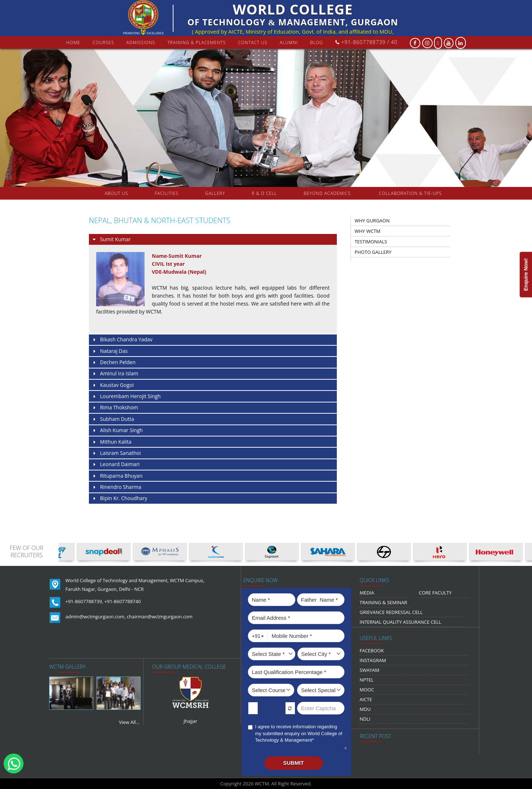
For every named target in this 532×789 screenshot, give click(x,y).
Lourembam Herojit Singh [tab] (126, 396)
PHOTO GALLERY (373, 252)
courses (103, 42)
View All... (129, 722)
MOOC (367, 690)
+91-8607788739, (84, 601)
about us (116, 193)
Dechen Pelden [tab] (114, 362)
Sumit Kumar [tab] (111, 240)
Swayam (370, 670)
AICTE (366, 699)
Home (73, 42)
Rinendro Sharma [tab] (117, 487)
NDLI (365, 719)
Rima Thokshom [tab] (115, 408)
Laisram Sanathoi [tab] (116, 453)
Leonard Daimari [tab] (116, 464)
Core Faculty (435, 593)
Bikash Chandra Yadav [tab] (122, 340)
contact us (253, 42)
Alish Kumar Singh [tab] (117, 430)
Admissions (141, 42)
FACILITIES (166, 193)
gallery (215, 193)
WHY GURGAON (372, 221)
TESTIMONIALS (371, 242)
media (367, 593)
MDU (365, 709)
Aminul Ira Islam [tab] (115, 374)
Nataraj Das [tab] (110, 351)
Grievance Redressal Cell (391, 612)
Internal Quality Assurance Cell (400, 622)
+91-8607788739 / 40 (366, 42)
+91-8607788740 (123, 601)
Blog (317, 42)
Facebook (372, 651)
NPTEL (367, 680)
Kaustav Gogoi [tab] (113, 385)
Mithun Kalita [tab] (112, 442)
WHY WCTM (367, 231)
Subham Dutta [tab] (113, 419)
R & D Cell (265, 193)
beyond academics (328, 193)
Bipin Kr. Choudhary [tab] (119, 498)
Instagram (373, 660)
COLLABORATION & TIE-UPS (411, 193)
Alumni (289, 42)
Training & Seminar (383, 602)
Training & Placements (196, 42)
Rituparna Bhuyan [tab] (117, 476)
